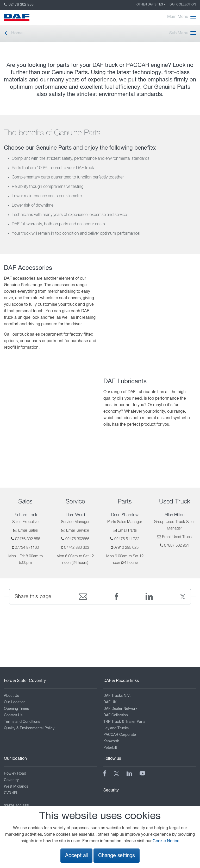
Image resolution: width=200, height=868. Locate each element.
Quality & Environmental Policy (29, 728)
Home (13, 33)
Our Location (15, 702)
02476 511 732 (127, 539)
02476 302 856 (19, 5)
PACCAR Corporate (120, 735)
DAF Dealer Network (120, 709)
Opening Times (16, 709)
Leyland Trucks (116, 728)
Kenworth (111, 741)
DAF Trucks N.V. (117, 696)
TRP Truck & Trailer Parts (124, 722)
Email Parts (127, 530)
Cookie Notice (166, 841)
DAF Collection (183, 5)
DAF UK (110, 702)
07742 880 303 (77, 548)
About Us (11, 696)
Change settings (117, 856)
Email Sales (28, 530)
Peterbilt (110, 748)
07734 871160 (27, 548)
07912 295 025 (126, 548)
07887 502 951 (177, 545)
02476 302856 (77, 539)
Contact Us (13, 715)
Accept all (76, 856)
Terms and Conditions (22, 722)
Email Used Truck (177, 537)
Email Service (78, 530)
